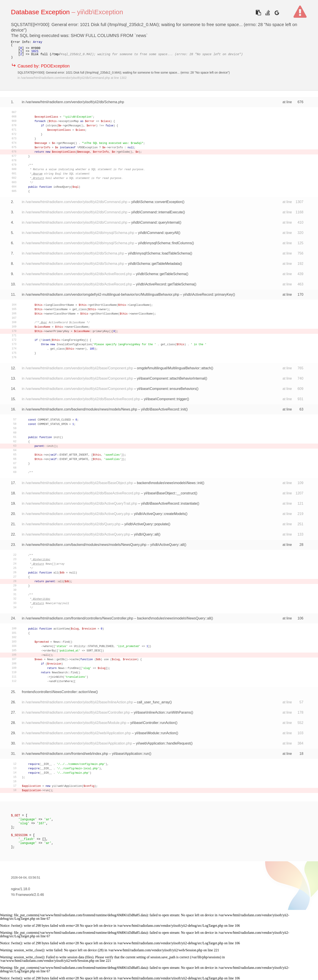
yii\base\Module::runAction (155, 733)
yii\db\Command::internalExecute (157, 212)
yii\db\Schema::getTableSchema (161, 274)
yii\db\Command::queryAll (158, 233)
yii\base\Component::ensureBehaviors (166, 389)
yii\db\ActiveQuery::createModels (159, 514)
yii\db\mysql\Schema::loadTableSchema (159, 253)
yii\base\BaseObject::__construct (169, 493)
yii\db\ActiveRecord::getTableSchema (165, 284)
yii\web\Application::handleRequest (163, 743)
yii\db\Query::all (146, 534)
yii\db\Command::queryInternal (155, 222)
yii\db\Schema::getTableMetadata (154, 264)
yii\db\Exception (100, 12)
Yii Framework (22, 895)
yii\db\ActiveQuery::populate (146, 524)
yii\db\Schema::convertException (157, 202)
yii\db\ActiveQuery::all (167, 545)
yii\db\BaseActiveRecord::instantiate (169, 503)
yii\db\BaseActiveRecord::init (163, 409)
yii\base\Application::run (130, 754)
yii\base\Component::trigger (165, 399)
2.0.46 (39, 895)
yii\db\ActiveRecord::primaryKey (208, 295)
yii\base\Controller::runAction (153, 723)
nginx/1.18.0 (20, 889)
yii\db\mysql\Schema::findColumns (165, 243)
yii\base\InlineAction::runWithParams (162, 712)
